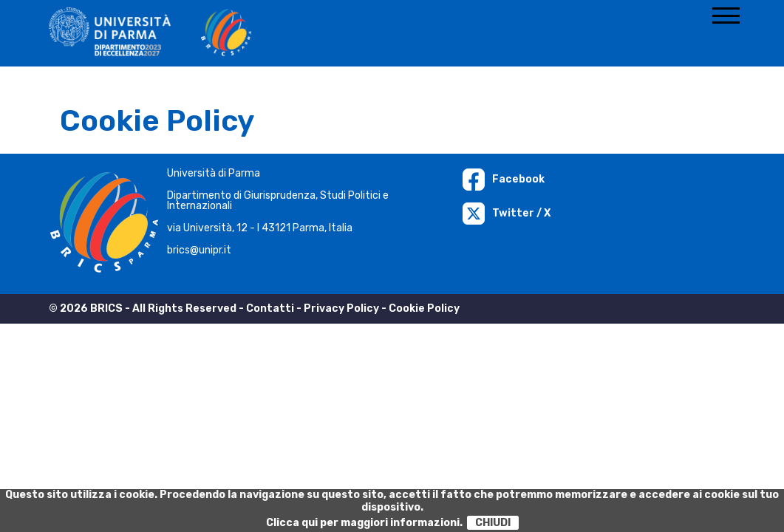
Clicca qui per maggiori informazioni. (364, 523)
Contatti (270, 308)
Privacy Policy (341, 308)
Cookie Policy (424, 308)
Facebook (504, 179)
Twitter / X (507, 213)
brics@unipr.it (199, 250)
